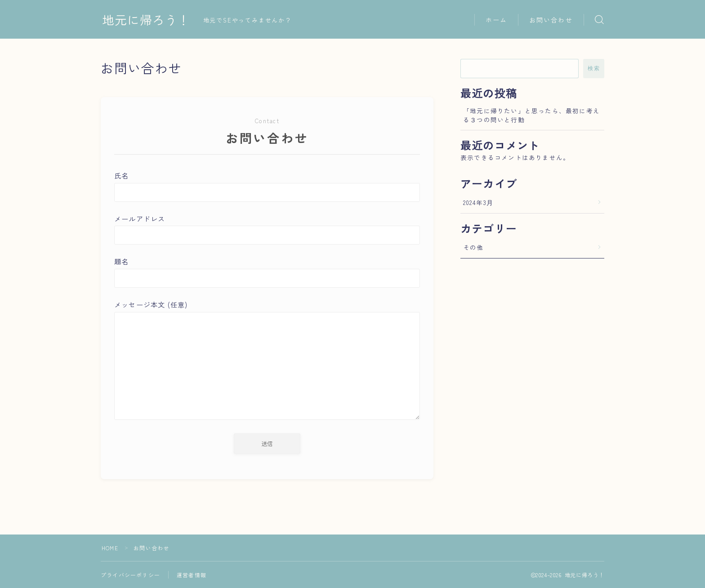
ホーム (496, 20)
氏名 (267, 186)
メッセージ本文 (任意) (267, 361)
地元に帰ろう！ (146, 20)
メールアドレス (267, 229)
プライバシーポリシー (130, 575)
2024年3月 (478, 202)
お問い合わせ (551, 20)
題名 (267, 272)
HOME (110, 548)
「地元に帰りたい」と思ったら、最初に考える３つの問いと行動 (531, 115)
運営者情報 (192, 575)
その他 (473, 247)
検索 (594, 68)
